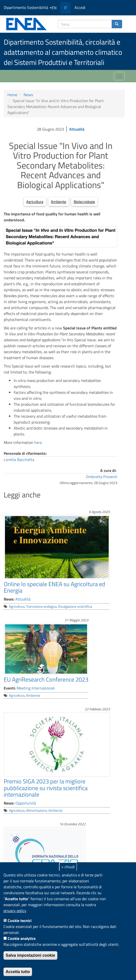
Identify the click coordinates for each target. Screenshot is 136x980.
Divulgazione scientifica (75, 606)
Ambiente (59, 202)
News (28, 95)
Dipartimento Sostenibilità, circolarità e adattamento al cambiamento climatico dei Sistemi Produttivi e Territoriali (63, 52)
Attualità (77, 129)
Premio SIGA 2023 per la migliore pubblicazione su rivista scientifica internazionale (46, 788)
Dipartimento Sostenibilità (28, 7)
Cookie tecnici (20, 921)
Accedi (80, 7)
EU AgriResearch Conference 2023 (46, 679)
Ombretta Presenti (102, 477)
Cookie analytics (22, 938)
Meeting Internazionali (36, 688)
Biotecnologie (84, 202)
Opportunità (26, 803)
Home (12, 95)
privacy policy (15, 911)
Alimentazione (36, 810)
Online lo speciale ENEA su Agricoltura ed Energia (54, 587)
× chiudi (68, 867)
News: (9, 599)
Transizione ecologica (41, 606)
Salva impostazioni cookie (30, 955)
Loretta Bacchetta (19, 460)
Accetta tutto (18, 972)
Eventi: (10, 688)
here (38, 442)
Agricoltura (35, 202)
